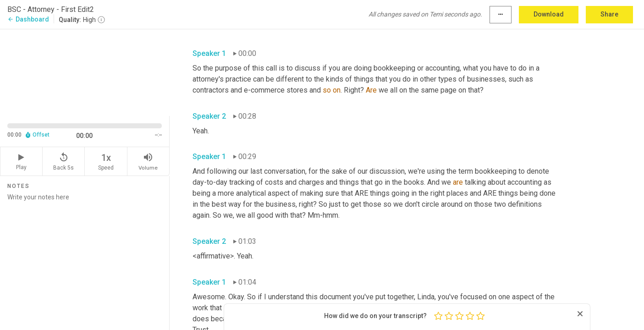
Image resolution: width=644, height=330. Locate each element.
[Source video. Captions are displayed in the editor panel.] (85, 72)
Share (609, 14)
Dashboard (28, 19)
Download (549, 14)
